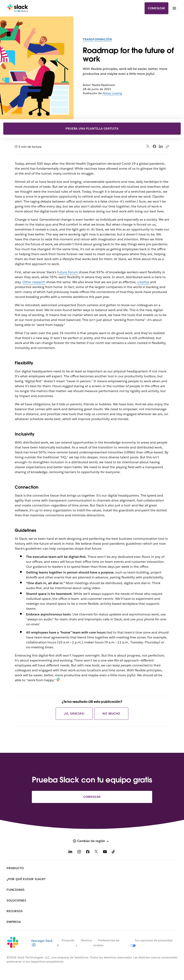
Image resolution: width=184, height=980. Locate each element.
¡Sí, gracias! (74, 714)
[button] (92, 841)
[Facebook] (88, 852)
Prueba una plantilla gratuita (92, 129)
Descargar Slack (42, 943)
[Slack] (18, 8)
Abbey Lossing (112, 93)
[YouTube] (105, 852)
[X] (96, 852)
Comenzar (156, 8)
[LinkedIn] (70, 852)
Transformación (97, 39)
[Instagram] (79, 852)
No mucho (111, 714)
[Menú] (174, 8)
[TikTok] (114, 852)
